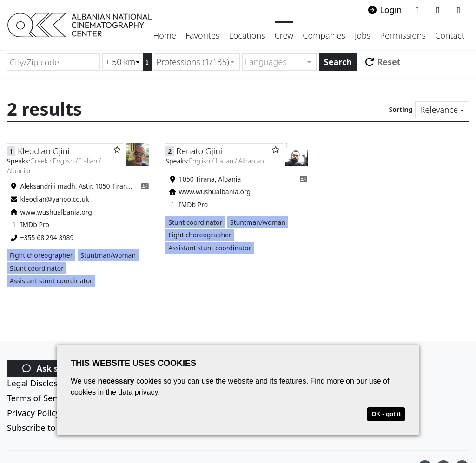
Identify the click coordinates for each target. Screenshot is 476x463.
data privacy (138, 392)
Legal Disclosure (39, 383)
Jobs (363, 35)
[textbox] (275, 62)
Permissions (403, 35)
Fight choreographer (41, 255)
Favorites (203, 35)
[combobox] (197, 62)
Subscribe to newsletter (53, 428)
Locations (247, 35)
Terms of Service (39, 398)
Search (338, 62)
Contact (450, 35)
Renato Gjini (199, 151)
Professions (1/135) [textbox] (193, 62)
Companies (324, 35)
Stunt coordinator (37, 268)
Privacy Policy (33, 413)
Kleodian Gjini (44, 151)
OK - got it (386, 414)
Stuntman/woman (108, 255)
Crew (284, 35)
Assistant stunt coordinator (51, 281)
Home (165, 35)
